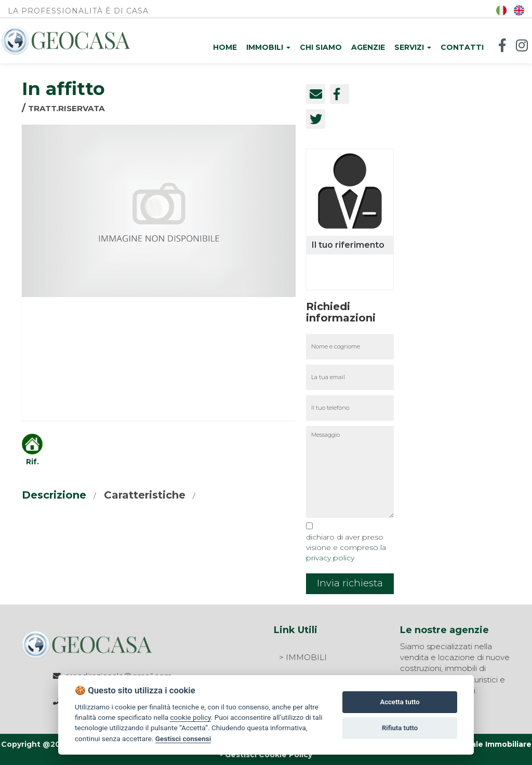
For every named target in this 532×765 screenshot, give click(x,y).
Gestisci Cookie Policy (269, 755)
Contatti (462, 47)
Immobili (268, 47)
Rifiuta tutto (400, 728)
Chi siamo (321, 47)
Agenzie (368, 47)
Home (225, 47)
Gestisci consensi (183, 739)
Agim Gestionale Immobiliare (475, 744)
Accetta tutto (400, 702)
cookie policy (190, 717)
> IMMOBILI (303, 657)
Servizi (413, 47)
